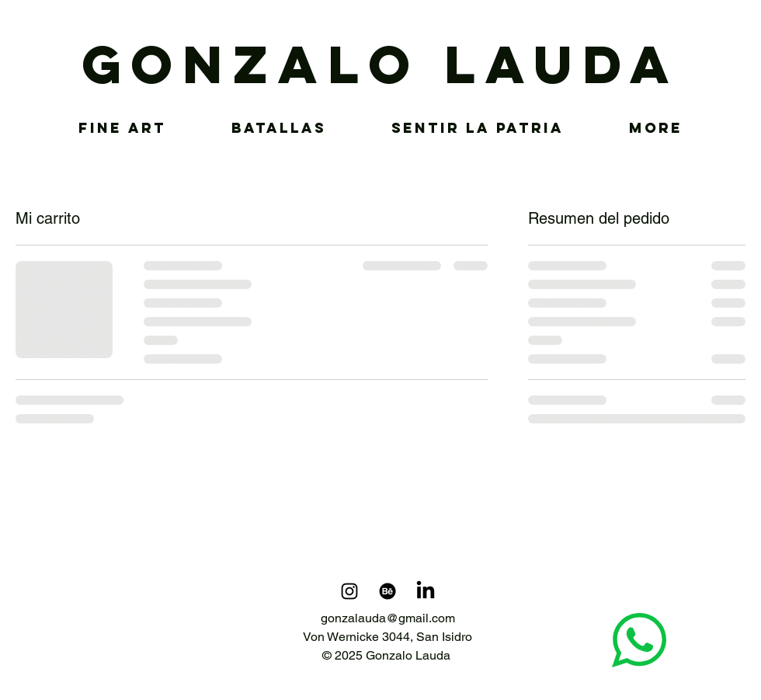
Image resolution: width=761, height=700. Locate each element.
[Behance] (387, 591)
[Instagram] (349, 591)
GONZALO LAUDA (381, 64)
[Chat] (639, 640)
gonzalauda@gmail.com (388, 618)
